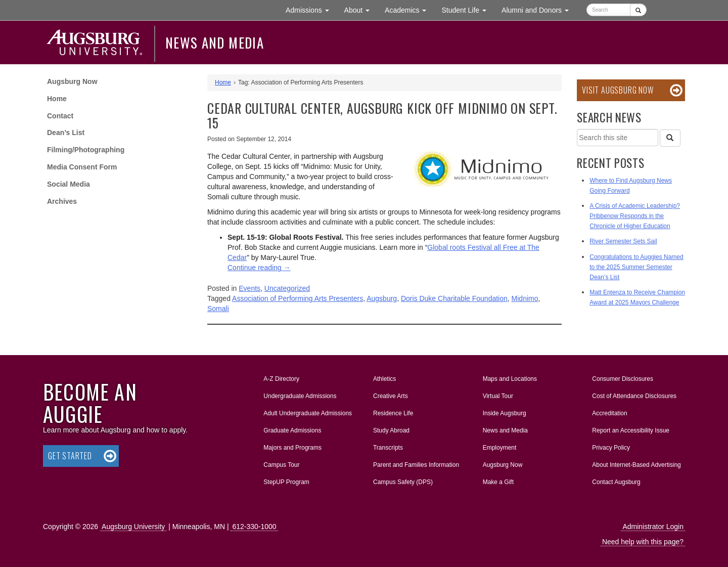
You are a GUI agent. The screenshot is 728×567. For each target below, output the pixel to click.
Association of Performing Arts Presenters (298, 298)
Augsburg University (133, 527)
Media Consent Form (82, 167)
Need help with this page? (643, 542)
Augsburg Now (72, 81)
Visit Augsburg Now (618, 90)
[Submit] (638, 10)
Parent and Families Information (416, 465)
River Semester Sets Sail (623, 241)
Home (57, 99)
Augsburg (382, 298)
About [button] (361, 12)
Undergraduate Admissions (300, 396)
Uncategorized (287, 288)
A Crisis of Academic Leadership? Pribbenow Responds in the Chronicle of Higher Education (635, 216)
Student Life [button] (468, 9)
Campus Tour (281, 465)
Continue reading (259, 268)
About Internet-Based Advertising (636, 465)
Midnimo (525, 298)
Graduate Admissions (292, 430)
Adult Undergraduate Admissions (308, 413)
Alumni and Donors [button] (539, 9)
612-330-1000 (254, 527)
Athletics (384, 379)
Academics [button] (409, 9)
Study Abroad (391, 430)
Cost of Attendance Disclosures (634, 396)
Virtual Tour (498, 396)
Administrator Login (653, 527)
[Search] (670, 138)
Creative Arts (391, 396)
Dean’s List (66, 133)
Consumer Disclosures (623, 379)
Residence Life (393, 413)
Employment (500, 448)
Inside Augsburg (505, 413)
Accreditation (609, 413)
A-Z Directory (281, 379)
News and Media (215, 42)
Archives (62, 201)
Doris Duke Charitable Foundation (454, 298)
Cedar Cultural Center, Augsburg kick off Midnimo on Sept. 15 (382, 115)
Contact (60, 116)
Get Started (70, 456)
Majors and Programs (292, 446)
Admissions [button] (311, 9)
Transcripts (388, 448)
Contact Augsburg (616, 482)
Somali (218, 309)
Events (249, 288)
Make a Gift (498, 482)
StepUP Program (286, 482)
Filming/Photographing (86, 150)
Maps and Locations (510, 379)
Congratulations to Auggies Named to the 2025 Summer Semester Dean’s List (636, 267)
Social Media (69, 184)
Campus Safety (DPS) (403, 482)
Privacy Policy (611, 448)
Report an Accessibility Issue (631, 430)
